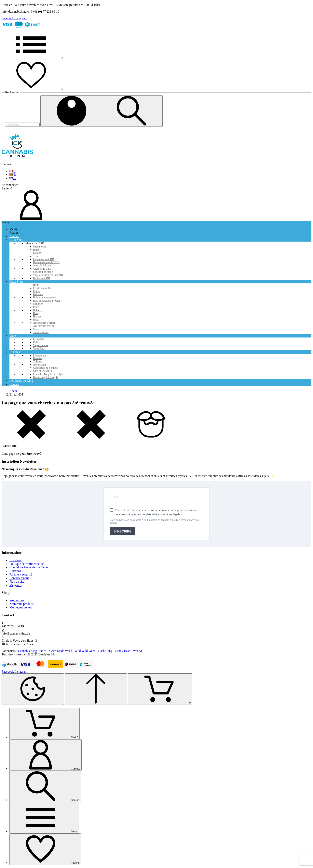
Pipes (36, 307)
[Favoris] (45, 849)
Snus (36, 329)
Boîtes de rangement (44, 298)
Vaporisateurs (41, 345)
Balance (38, 310)
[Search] (45, 786)
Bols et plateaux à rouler (47, 301)
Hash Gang (105, 651)
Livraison (15, 560)
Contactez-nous (19, 578)
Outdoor (38, 253)
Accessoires (40, 365)
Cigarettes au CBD (44, 259)
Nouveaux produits (21, 604)
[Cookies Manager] (33, 689)
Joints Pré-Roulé (42, 266)
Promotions (17, 600)
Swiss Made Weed (61, 651)
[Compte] (46, 755)
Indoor (37, 250)
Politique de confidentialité (27, 564)
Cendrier (38, 304)
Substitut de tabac (43, 272)
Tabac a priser (41, 332)
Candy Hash (123, 651)
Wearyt (138, 651)
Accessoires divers (43, 326)
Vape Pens (39, 348)
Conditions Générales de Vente (29, 567)
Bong (36, 313)
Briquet (37, 316)
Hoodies (38, 358)
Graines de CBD (42, 269)
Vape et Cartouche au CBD (48, 275)
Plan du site (17, 582)
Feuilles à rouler (42, 288)
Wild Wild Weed (85, 651)
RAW (36, 320)
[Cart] (45, 724)
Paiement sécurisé (21, 574)
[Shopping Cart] (160, 689)
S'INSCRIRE (122, 531)
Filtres (37, 291)
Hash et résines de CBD (46, 262)
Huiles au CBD (42, 278)
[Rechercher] (22, 125)
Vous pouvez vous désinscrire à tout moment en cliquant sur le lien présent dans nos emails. (154, 521)
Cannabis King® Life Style (48, 374)
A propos (15, 571)
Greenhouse (40, 247)
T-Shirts (38, 361)
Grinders (38, 294)
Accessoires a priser (44, 323)
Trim (36, 256)
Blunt (36, 285)
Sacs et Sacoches (42, 371)
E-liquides (39, 339)
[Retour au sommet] (96, 689)
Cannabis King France (32, 651)
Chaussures (39, 355)
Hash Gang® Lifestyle (46, 377)
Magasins (15, 585)
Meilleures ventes (21, 607)
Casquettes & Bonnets (45, 368)
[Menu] (44, 818)
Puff (35, 342)
